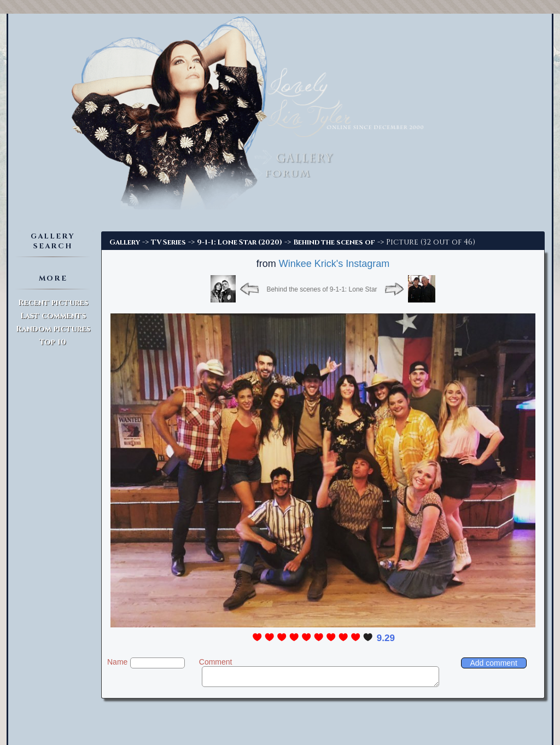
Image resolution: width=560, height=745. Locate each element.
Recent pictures (53, 303)
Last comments (53, 316)
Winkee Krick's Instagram (334, 264)
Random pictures (53, 329)
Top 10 (53, 342)
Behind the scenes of (334, 242)
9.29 (386, 638)
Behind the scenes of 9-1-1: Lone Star (322, 289)
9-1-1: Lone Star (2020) (240, 242)
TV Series (168, 242)
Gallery (125, 242)
